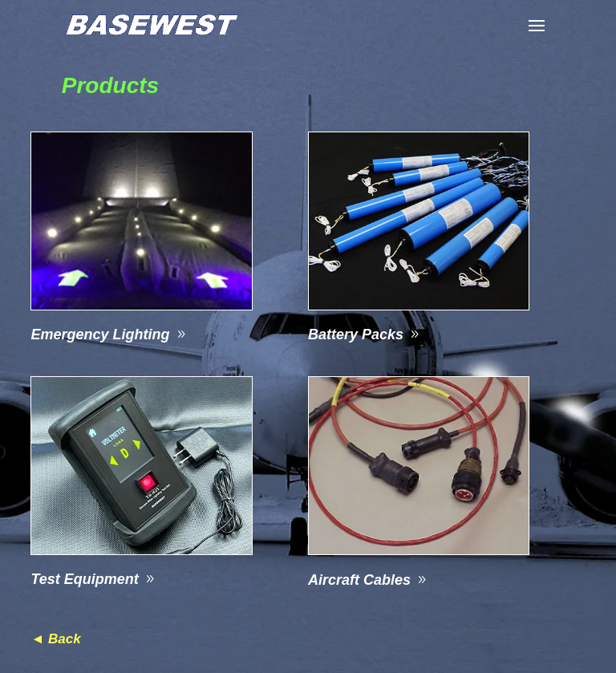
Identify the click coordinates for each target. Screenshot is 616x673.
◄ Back (55, 639)
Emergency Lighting (100, 334)
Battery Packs (356, 334)
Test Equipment (84, 579)
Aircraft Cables (359, 580)
